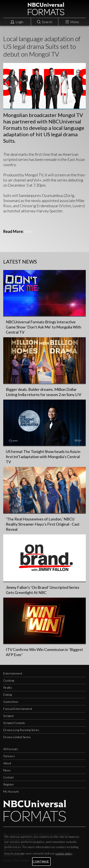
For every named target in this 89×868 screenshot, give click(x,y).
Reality (8, 687)
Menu (72, 22)
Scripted (8, 716)
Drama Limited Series (17, 737)
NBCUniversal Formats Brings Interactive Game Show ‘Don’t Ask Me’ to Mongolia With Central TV (44, 327)
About (7, 763)
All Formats (11, 749)
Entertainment (13, 673)
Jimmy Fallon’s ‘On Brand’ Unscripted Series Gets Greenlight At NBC (43, 590)
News (7, 770)
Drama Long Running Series (21, 730)
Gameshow (11, 702)
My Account (11, 791)
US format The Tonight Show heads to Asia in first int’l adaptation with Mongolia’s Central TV (43, 457)
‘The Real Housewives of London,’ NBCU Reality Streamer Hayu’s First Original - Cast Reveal (43, 524)
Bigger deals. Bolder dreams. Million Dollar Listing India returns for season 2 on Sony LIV (44, 392)
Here (29, 231)
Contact (9, 777)
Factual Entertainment (18, 709)
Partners (9, 756)
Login (17, 22)
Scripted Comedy (14, 723)
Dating (8, 695)
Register (9, 784)
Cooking (9, 680)
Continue (41, 861)
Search (45, 22)
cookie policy (64, 853)
